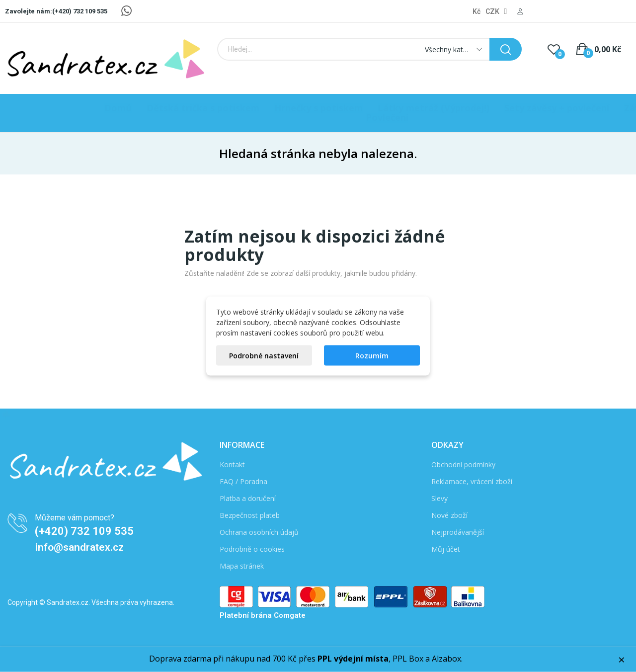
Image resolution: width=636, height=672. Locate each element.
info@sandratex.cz (79, 547)
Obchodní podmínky (463, 464)
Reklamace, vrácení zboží (472, 481)
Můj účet (446, 549)
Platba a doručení (248, 498)
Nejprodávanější (458, 532)
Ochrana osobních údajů (259, 532)
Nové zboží (449, 515)
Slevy (439, 498)
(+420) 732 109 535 (84, 531)
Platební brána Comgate (263, 615)
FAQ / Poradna (243, 481)
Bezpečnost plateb (250, 515)
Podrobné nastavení (264, 356)
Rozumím (372, 356)
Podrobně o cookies (252, 549)
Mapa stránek (242, 566)
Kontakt (232, 464)
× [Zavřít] (622, 660)
